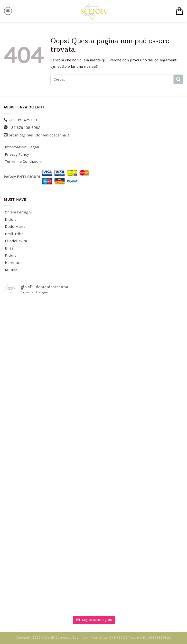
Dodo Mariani (17, 226)
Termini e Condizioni (23, 161)
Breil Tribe (14, 234)
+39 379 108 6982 (25, 128)
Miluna (11, 270)
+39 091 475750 (23, 120)
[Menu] (8, 11)
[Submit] (178, 79)
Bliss (9, 248)
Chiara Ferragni (18, 212)
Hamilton (13, 263)
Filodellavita (16, 241)
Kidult (10, 219)
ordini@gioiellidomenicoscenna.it (39, 135)
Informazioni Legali (22, 147)
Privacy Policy (17, 154)
